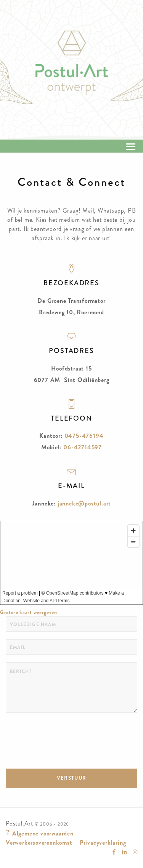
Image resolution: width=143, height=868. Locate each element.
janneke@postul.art (84, 503)
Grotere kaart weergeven (29, 612)
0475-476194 (84, 436)
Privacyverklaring (103, 843)
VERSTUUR (71, 778)
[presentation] (64, 735)
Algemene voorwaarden (40, 833)
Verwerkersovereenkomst (39, 843)
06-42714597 (83, 447)
